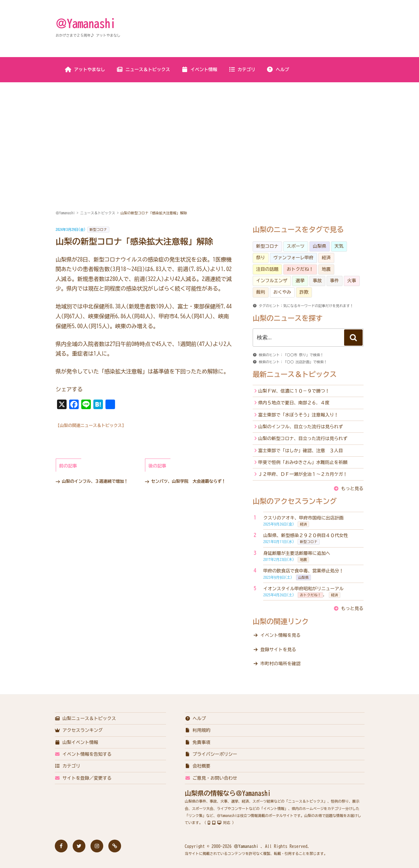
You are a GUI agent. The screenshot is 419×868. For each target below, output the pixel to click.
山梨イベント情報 (77, 742)
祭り (261, 258)
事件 (335, 281)
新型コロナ (98, 229)
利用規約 (198, 730)
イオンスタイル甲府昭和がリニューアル (303, 589)
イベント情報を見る (280, 635)
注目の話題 (267, 269)
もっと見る (352, 489)
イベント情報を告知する (83, 754)
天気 (339, 246)
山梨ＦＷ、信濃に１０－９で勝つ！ (294, 391)
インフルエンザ (272, 281)
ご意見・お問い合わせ (211, 778)
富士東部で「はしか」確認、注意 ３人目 (300, 451)
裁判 (261, 292)
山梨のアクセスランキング (295, 501)
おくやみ (282, 292)
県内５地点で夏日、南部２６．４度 (294, 403)
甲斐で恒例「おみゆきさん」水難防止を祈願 (303, 462)
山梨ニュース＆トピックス (86, 718)
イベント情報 (199, 70)
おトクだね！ (300, 269)
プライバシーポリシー (211, 754)
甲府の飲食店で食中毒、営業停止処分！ (303, 571)
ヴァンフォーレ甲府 (293, 258)
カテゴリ (242, 70)
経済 (326, 258)
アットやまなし (85, 70)
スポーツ (296, 246)
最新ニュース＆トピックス (295, 374)
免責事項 (198, 742)
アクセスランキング (79, 730)
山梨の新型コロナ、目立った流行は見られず (303, 438)
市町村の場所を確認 (280, 664)
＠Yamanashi (86, 23)
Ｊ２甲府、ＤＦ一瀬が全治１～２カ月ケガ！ (303, 474)
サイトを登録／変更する (83, 778)
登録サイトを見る (278, 650)
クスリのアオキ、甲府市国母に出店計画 (303, 518)
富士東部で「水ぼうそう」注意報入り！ (298, 415)
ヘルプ (278, 70)
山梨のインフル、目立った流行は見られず (300, 427)
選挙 (300, 281)
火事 (352, 281)
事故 (317, 281)
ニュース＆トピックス (143, 70)
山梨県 (320, 246)
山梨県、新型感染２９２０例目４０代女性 (306, 535)
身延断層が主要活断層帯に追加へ (297, 553)
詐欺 (304, 292)
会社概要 (198, 766)
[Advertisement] (210, 130)
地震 (326, 269)
